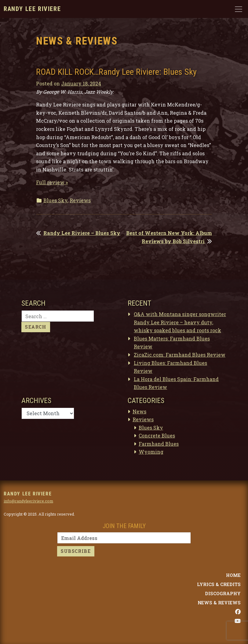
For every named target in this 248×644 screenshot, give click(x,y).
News (139, 411)
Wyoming (151, 452)
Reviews (80, 200)
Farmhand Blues (159, 444)
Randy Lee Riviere (32, 9)
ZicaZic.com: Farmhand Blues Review (180, 355)
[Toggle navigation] (239, 9)
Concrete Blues (157, 435)
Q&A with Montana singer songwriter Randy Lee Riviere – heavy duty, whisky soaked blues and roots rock (180, 322)
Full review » (52, 182)
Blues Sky (55, 200)
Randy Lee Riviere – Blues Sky (82, 233)
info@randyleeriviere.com (28, 501)
